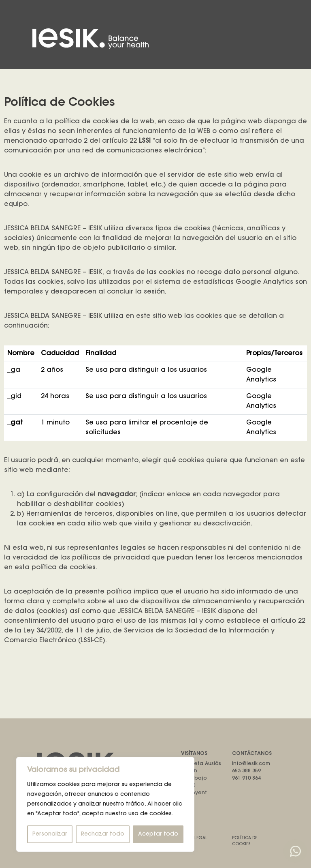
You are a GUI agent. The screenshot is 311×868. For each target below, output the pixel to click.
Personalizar (50, 834)
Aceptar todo (158, 834)
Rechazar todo (103, 834)
